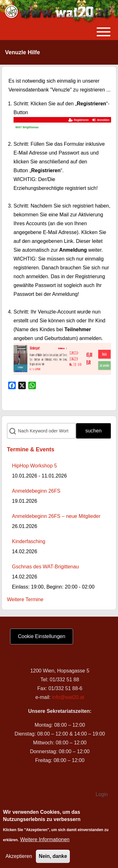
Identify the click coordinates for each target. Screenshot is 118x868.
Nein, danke (53, 858)
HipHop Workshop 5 (34, 466)
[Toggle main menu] (59, 32)
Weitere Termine (25, 599)
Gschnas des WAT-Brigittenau (45, 567)
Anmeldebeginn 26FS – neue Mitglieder (56, 516)
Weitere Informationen (45, 842)
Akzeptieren (19, 858)
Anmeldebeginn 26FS (36, 491)
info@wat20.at (68, 697)
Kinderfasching (29, 541)
